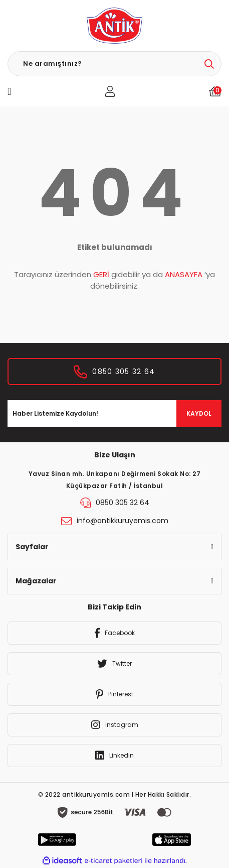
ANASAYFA (184, 274)
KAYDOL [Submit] (199, 413)
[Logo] (114, 26)
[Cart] (215, 91)
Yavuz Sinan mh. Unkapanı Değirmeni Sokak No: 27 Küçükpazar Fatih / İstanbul (115, 480)
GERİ (101, 274)
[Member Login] (110, 91)
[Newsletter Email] (114, 414)
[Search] (114, 64)
